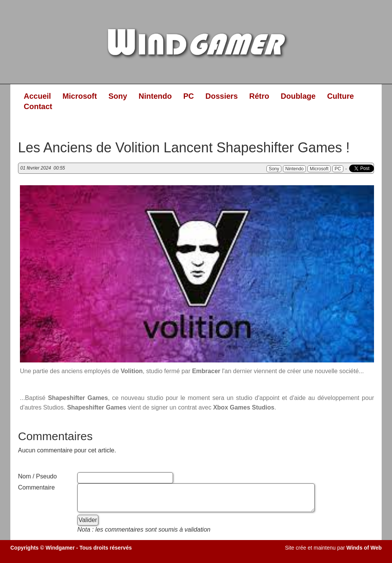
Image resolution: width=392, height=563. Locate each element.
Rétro (259, 96)
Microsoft (80, 96)
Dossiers (222, 96)
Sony (118, 96)
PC (189, 96)
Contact (38, 106)
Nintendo (155, 96)
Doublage (298, 96)
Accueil (37, 96)
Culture (340, 96)
